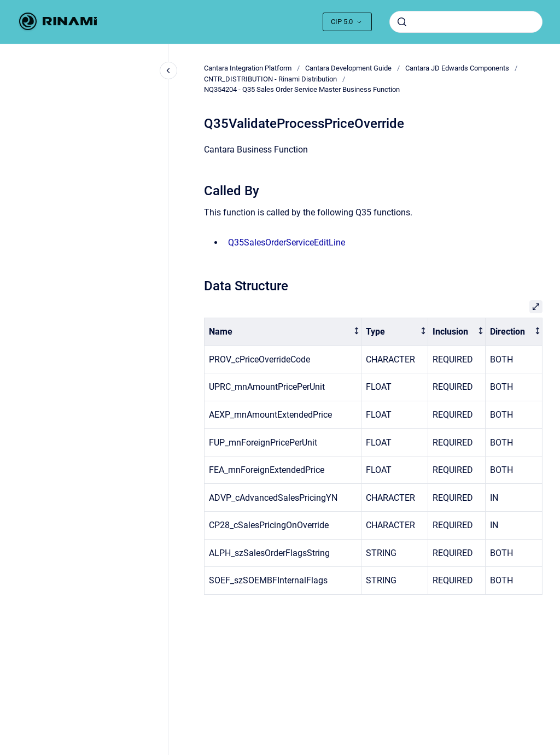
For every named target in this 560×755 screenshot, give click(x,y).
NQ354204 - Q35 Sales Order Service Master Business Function (302, 89)
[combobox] (466, 22)
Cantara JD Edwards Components (457, 68)
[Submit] (402, 22)
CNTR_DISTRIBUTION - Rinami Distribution (270, 79)
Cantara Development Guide (348, 68)
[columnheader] (283, 332)
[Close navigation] (168, 71)
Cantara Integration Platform (248, 68)
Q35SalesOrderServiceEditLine (287, 242)
